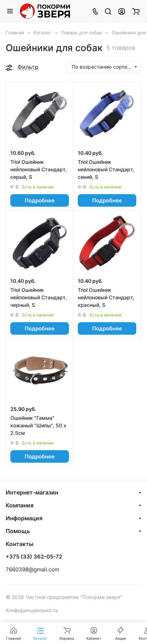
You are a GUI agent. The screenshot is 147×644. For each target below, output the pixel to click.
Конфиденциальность (32, 610)
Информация (24, 518)
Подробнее (40, 200)
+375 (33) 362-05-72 (34, 557)
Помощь (18, 531)
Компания (20, 505)
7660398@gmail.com (32, 569)
